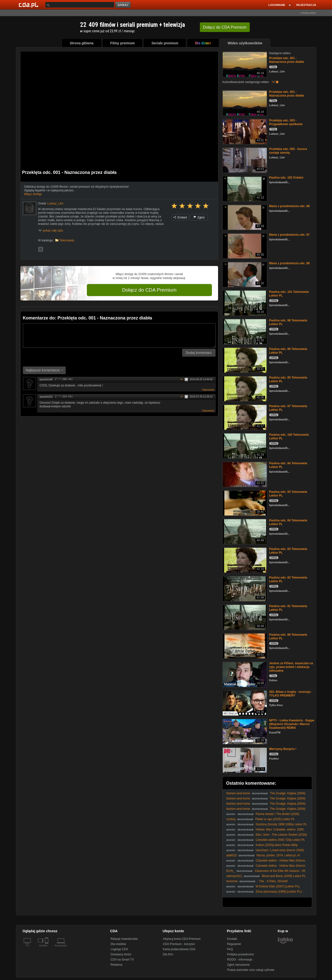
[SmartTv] (47, 948)
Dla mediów (118, 944)
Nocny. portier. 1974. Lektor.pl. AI (278, 855)
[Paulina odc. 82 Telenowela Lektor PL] (244, 588)
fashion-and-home (238, 793)
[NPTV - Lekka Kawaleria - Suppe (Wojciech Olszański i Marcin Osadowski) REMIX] (244, 731)
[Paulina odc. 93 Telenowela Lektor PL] (244, 503)
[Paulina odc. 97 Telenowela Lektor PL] (244, 417)
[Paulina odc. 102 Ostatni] (244, 188)
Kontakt (232, 939)
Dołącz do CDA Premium (149, 290)
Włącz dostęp (33, 194)
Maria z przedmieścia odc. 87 (290, 235)
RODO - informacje (240, 960)
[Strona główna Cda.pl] (29, 5)
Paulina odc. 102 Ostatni (286, 178)
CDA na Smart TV (122, 960)
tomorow (232, 881)
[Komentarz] (119, 335)
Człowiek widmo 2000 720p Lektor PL (280, 840)
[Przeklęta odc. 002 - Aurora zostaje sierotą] (244, 160)
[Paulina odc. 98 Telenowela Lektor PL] (244, 331)
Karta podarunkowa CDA (179, 949)
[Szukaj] (80, 5)
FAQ (230, 949)
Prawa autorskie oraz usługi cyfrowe (251, 970)
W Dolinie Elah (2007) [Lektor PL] (278, 886)
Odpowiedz (208, 390)
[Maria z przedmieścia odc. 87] (244, 245)
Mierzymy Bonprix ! (283, 749)
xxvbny (231, 819)
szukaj (123, 5)
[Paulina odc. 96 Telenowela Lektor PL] (244, 360)
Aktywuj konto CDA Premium (182, 939)
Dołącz (225, 27)
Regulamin (234, 944)
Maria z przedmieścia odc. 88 (290, 263)
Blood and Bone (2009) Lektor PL (284, 876)
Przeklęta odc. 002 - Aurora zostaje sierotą (288, 151)
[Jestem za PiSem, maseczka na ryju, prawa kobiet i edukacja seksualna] (244, 674)
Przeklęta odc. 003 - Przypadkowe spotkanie (286, 122)
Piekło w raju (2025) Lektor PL (275, 819)
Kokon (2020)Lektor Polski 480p (277, 845)
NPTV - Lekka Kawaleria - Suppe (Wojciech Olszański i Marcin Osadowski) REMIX (292, 724)
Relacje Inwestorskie (124, 939)
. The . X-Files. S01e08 (273, 881)
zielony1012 (234, 876)
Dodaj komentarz (199, 353)
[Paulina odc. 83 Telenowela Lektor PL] (244, 560)
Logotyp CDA (119, 949)
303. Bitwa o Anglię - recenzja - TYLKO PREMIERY (291, 694)
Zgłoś (199, 217)
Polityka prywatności (241, 954)
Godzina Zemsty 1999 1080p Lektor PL (281, 824)
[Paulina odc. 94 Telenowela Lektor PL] (244, 474)
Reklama (116, 965)
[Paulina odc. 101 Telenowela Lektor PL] (244, 303)
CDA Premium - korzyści (179, 944)
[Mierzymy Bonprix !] (244, 760)
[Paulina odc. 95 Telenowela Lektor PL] (244, 388)
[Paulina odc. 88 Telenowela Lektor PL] (244, 645)
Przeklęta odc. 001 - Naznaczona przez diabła (287, 60)
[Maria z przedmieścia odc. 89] (244, 217)
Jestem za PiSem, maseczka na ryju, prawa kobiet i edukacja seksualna (291, 667)
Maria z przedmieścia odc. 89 (290, 206)
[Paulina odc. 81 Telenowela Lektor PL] (244, 617)
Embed (180, 217)
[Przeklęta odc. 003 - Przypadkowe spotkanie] (244, 131)
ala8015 (232, 855)
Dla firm (168, 954)
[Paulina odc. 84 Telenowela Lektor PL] (244, 531)
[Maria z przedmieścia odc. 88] (244, 274)
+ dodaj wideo (308, 13)
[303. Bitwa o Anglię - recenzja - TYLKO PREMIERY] (244, 703)
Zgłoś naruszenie (238, 965)
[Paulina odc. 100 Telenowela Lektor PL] (244, 445)
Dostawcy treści (121, 954)
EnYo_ (231, 871)
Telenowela (67, 240)
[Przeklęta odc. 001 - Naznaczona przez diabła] (244, 64)
